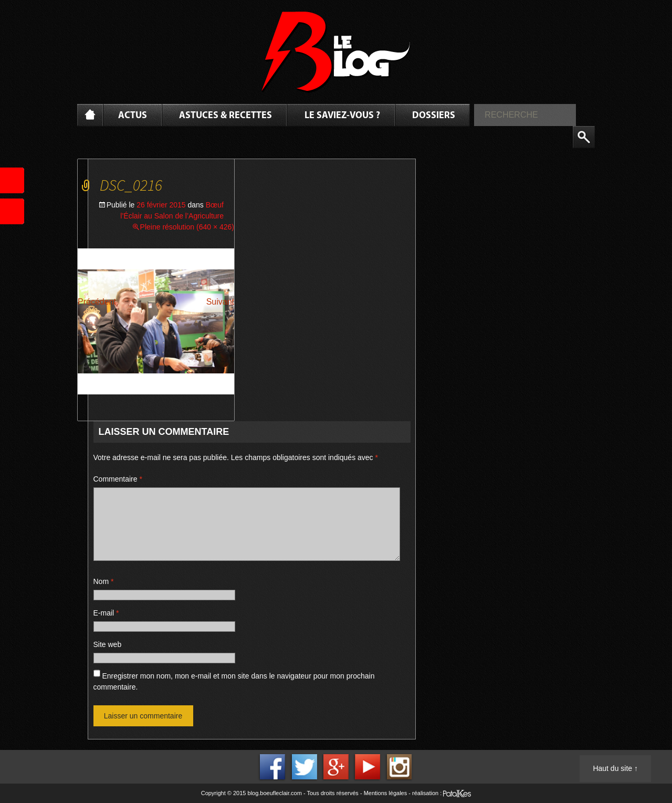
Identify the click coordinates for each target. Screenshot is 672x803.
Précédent (97, 302)
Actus (133, 116)
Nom (104, 581)
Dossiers (434, 116)
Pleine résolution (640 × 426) (187, 227)
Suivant (220, 302)
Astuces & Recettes (225, 116)
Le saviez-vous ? (342, 116)
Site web (108, 644)
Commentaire (118, 479)
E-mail (106, 613)
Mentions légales (386, 793)
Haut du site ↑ (615, 768)
